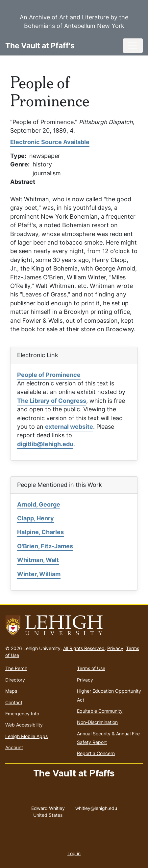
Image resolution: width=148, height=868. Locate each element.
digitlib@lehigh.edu (45, 444)
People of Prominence (49, 375)
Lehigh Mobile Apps (26, 736)
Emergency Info (22, 714)
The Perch (16, 668)
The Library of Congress (52, 401)
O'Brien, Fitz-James (45, 546)
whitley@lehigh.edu (96, 807)
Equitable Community (100, 711)
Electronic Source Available (50, 142)
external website (69, 427)
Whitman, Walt (38, 560)
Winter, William (39, 574)
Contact (14, 702)
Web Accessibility (24, 725)
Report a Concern (96, 753)
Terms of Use (91, 668)
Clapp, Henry (36, 518)
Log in (74, 853)
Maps (11, 691)
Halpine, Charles (40, 532)
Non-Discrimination (97, 722)
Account (14, 747)
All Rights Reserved (84, 648)
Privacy (115, 648)
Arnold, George (39, 504)
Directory (15, 680)
